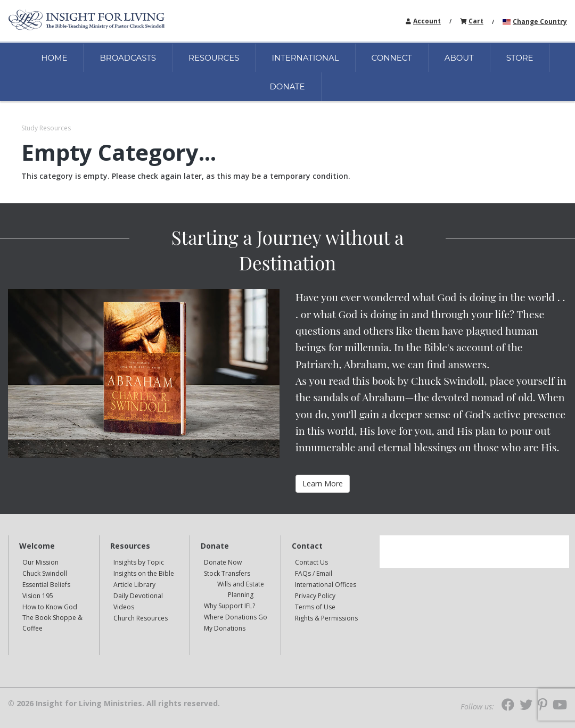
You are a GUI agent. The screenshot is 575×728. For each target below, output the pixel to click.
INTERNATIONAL (305, 58)
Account (427, 21)
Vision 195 (38, 596)
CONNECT (392, 58)
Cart (476, 21)
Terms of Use (315, 607)
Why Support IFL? (229, 606)
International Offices (326, 585)
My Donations (225, 628)
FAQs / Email (314, 573)
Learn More (323, 483)
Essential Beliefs (46, 585)
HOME (54, 58)
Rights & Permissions (326, 618)
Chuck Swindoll (45, 573)
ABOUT (459, 58)
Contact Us (311, 562)
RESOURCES (214, 58)
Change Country (540, 22)
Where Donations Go (236, 617)
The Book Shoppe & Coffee (52, 623)
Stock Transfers (227, 573)
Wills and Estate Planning (241, 589)
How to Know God (50, 607)
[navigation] (427, 20)
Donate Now (223, 562)
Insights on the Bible (144, 573)
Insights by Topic (139, 562)
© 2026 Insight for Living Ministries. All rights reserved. (114, 704)
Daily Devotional (138, 596)
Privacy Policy (315, 596)
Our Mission (40, 562)
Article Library (134, 585)
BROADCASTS (128, 58)
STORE (520, 58)
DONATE (287, 86)
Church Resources (141, 618)
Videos (124, 607)
